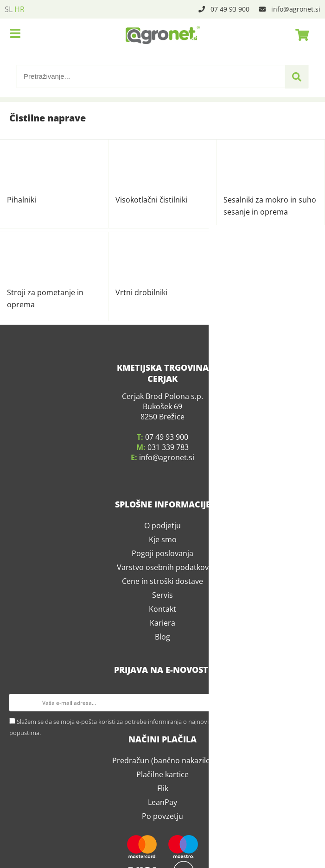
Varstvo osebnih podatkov (163, 460)
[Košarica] (300, 35)
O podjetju (162, 418)
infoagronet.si (296, 9)
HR (19, 9)
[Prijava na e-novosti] (307, 595)
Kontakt (162, 501)
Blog (162, 529)
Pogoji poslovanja (162, 446)
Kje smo (163, 432)
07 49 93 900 (230, 9)
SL (9, 9)
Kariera (162, 515)
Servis (162, 488)
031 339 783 (168, 340)
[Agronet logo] (163, 35)
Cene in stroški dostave (162, 474)
